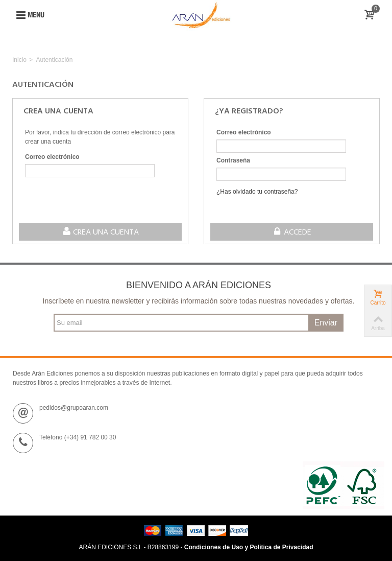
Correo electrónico (52, 157)
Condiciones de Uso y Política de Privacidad (249, 547)
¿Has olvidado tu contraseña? (257, 192)
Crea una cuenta (101, 232)
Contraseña (233, 160)
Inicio (19, 60)
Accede (292, 232)
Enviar (326, 323)
